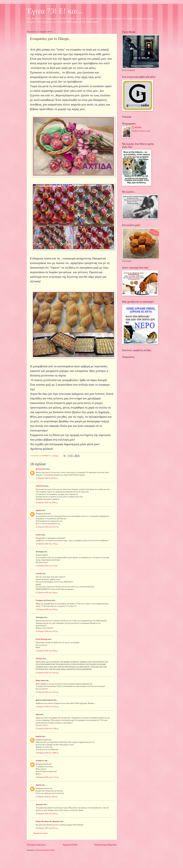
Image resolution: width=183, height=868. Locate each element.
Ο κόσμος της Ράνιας (44, 600)
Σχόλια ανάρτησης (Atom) (45, 850)
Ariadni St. (40, 761)
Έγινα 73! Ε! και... (55, 11)
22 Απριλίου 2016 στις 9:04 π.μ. (47, 503)
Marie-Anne (40, 681)
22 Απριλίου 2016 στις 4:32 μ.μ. (47, 609)
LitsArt (39, 535)
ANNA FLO (40, 486)
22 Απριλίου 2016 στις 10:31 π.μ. (47, 527)
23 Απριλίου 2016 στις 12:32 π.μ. (47, 707)
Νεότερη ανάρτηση (36, 845)
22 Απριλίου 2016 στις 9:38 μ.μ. (47, 651)
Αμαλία (39, 510)
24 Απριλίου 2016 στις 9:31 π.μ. (47, 828)
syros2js (39, 574)
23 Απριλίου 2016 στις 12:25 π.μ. (47, 692)
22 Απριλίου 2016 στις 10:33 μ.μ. (47, 673)
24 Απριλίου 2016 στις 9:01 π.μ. (47, 797)
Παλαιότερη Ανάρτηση (106, 845)
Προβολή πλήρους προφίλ (141, 131)
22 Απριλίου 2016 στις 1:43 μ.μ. (47, 544)
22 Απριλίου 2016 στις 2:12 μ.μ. (47, 566)
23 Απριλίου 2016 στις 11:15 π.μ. (47, 777)
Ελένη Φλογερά (42, 639)
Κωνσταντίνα (41, 469)
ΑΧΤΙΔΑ (39, 659)
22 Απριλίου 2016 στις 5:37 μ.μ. (47, 631)
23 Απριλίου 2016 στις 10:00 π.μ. (47, 753)
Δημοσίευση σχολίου (41, 833)
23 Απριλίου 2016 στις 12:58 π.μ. (47, 729)
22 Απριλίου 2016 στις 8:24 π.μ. (47, 478)
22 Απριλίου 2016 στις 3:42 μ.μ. (47, 593)
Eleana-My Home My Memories (48, 822)
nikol (38, 715)
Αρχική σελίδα (70, 845)
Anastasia (39, 804)
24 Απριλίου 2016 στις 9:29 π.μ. (47, 814)
